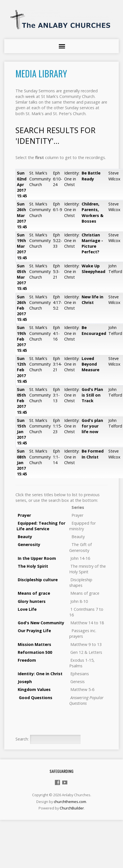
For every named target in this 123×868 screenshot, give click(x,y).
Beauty (25, 537)
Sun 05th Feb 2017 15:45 (22, 401)
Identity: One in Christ (72, 179)
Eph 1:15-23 (57, 426)
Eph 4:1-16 (56, 333)
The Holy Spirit (33, 566)
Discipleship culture (38, 580)
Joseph (25, 682)
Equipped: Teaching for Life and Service (41, 526)
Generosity (29, 544)
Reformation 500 (34, 652)
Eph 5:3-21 (56, 271)
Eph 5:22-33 (57, 241)
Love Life (27, 609)
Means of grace (34, 593)
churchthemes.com (70, 802)
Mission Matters (34, 644)
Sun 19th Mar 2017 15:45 (22, 246)
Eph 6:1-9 (57, 207)
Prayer (24, 515)
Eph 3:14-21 (57, 364)
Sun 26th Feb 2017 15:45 (22, 308)
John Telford (115, 269)
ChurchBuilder (72, 808)
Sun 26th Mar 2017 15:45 (22, 215)
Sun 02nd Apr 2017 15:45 (22, 184)
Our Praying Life (34, 631)
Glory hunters (32, 601)
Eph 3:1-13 (56, 395)
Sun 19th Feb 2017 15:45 (22, 339)
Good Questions (36, 698)
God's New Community (40, 623)
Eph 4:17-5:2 (57, 302)
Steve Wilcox (114, 176)
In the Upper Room (37, 558)
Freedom (26, 660)
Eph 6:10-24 (57, 179)
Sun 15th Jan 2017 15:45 (22, 432)
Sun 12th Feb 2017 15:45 (22, 370)
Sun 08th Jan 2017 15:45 (22, 462)
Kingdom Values (34, 689)
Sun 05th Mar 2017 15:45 (22, 277)
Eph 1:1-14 (56, 457)
